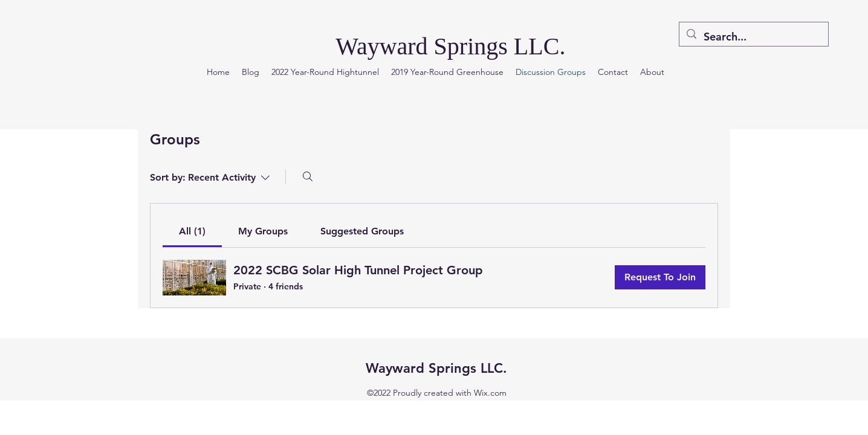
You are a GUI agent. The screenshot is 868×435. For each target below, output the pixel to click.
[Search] (308, 176)
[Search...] (753, 37)
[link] (192, 231)
